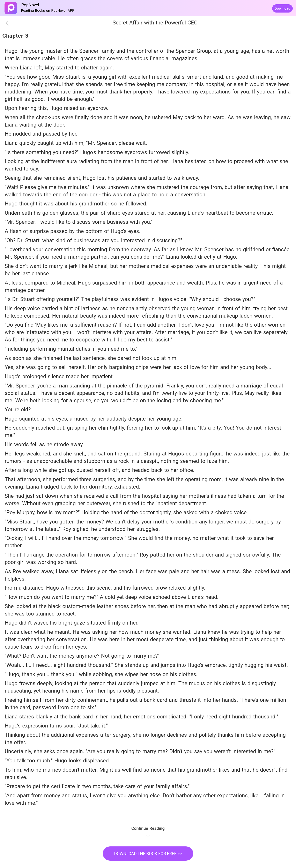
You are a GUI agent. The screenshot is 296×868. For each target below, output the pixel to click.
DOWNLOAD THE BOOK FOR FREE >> (148, 854)
